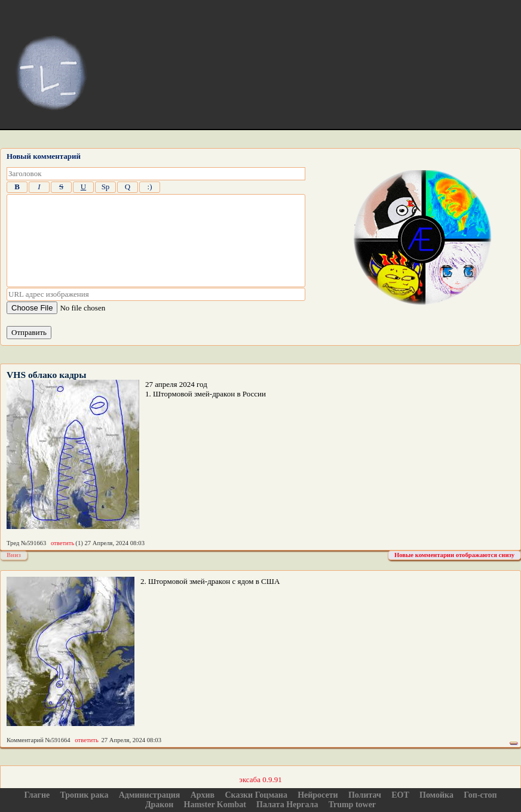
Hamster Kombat (215, 805)
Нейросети (318, 795)
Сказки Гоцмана (256, 795)
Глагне (37, 795)
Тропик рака (85, 795)
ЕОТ (400, 795)
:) (150, 187)
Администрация (150, 795)
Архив (203, 795)
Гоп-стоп (480, 795)
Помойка (436, 795)
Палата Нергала (287, 805)
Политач (365, 795)
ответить (62, 543)
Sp (106, 187)
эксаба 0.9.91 (260, 779)
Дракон (159, 805)
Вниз (14, 555)
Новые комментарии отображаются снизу (454, 555)
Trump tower (352, 805)
